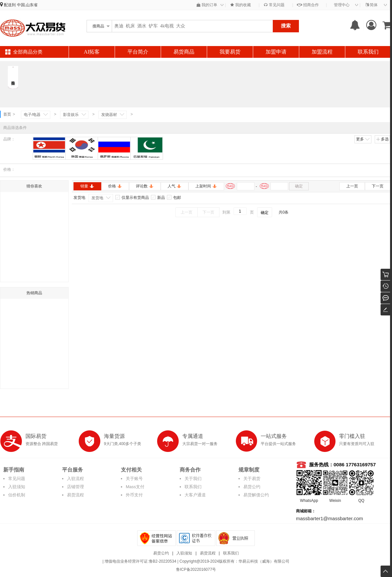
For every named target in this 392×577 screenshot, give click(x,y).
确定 (299, 186)
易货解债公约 (256, 495)
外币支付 (134, 495)
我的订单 (207, 5)
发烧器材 (109, 115)
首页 (7, 114)
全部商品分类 (28, 52)
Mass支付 (135, 487)
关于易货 (252, 479)
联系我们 (368, 52)
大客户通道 (195, 495)
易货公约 (252, 487)
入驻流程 (75, 479)
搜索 (286, 26)
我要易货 (230, 52)
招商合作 (308, 5)
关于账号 (134, 479)
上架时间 (206, 186)
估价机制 (17, 495)
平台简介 (138, 52)
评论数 (145, 186)
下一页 (378, 186)
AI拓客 (92, 52)
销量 (87, 186)
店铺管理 (75, 487)
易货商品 (184, 52)
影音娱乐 (71, 115)
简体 (372, 5)
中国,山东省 (27, 5)
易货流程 (75, 495)
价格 (115, 186)
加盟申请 (276, 52)
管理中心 (342, 5)
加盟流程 (322, 52)
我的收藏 (240, 5)
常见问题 (274, 5)
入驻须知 (17, 487)
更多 (363, 139)
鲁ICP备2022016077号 (196, 569)
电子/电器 (32, 115)
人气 (175, 186)
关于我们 (193, 479)
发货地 (97, 198)
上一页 (352, 186)
